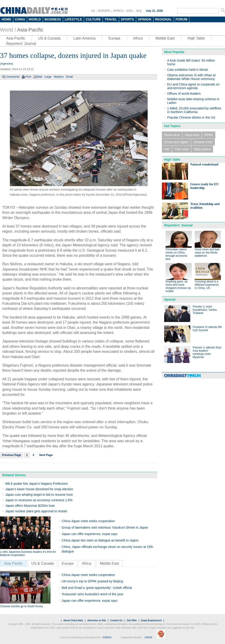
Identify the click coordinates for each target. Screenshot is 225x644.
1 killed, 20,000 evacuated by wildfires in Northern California (194, 110)
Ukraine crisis (203, 142)
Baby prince (202, 149)
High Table (196, 38)
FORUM (181, 19)
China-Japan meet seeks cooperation (88, 521)
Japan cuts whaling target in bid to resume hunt (39, 495)
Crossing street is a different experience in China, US (207, 285)
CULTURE (93, 19)
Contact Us (116, 620)
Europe (114, 38)
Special (170, 299)
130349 (148, 637)
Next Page (46, 455)
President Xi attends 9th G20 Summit (207, 329)
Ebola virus (172, 135)
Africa (138, 38)
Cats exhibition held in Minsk (187, 70)
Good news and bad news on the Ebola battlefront (207, 253)
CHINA (20, 19)
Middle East (165, 38)
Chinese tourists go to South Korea (21, 606)
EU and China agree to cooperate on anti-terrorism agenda (193, 86)
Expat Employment (151, 620)
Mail (40, 77)
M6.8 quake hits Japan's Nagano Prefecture (37, 484)
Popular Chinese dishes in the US (191, 117)
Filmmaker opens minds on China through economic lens (176, 254)
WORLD (35, 19)
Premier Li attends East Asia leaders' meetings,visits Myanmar (207, 352)
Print (28, 77)
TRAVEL (111, 19)
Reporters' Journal (21, 44)
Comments (13, 77)
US (93, 11)
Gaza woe (192, 135)
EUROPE (104, 11)
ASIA (129, 11)
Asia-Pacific (30, 30)
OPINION (145, 19)
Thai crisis (182, 149)
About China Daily (73, 620)
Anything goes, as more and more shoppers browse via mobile (178, 286)
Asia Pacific (16, 38)
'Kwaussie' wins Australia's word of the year (93, 594)
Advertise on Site (97, 620)
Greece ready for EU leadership (204, 186)
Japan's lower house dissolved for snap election (39, 489)
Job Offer (132, 620)
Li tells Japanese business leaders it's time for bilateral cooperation (28, 553)
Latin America (85, 38)
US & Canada (49, 38)
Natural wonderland (204, 164)
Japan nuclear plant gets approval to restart (36, 511)
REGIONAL (163, 19)
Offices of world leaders (184, 94)
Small (69, 77)
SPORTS (127, 19)
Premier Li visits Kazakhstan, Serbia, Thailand (205, 310)
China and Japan (176, 142)
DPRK (209, 135)
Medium (59, 77)
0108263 (107, 637)
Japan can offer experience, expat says (90, 534)
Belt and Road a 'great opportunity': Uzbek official (97, 588)
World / (8, 30)
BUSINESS (53, 19)
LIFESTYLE (73, 19)
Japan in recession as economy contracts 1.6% (39, 500)
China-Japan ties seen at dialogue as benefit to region (100, 540)
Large (48, 77)
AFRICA (118, 11)
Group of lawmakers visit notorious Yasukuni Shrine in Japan (105, 527)
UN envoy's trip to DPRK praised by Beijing (92, 581)
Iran (167, 149)
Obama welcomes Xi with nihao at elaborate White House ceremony (191, 77)
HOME (6, 19)
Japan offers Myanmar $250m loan (30, 506)
